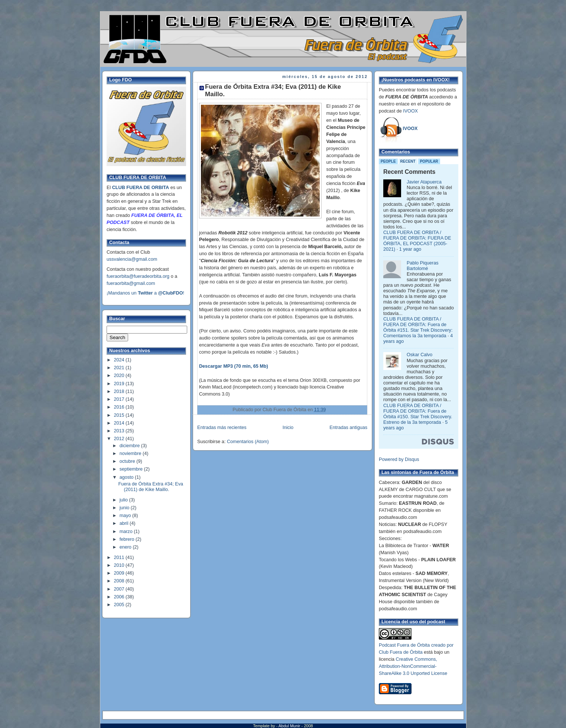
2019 (120, 384)
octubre (128, 461)
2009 (120, 573)
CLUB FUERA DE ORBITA (141, 188)
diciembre (130, 446)
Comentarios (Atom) (248, 442)
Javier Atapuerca (424, 182)
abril (125, 523)
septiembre (132, 469)
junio (125, 508)
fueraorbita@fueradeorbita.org (138, 276)
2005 (120, 605)
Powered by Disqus (399, 459)
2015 (120, 415)
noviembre (131, 454)
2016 (120, 407)
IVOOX (410, 111)
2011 (120, 558)
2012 (120, 439)
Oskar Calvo (419, 355)
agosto (127, 477)
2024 (120, 360)
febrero (128, 539)
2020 (120, 376)
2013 (120, 431)
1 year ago (410, 249)
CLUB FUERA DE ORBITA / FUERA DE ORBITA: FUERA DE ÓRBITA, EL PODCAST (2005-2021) (417, 241)
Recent (408, 161)
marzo (127, 532)
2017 (120, 399)
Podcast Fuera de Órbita (404, 645)
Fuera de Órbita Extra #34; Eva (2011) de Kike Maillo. (151, 487)
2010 (120, 565)
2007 (120, 589)
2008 (120, 581)
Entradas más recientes (222, 428)
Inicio (288, 428)
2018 (120, 391)
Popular (429, 161)
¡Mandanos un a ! (145, 293)
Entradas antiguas (348, 428)
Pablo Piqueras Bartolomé (423, 266)
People (388, 161)
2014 (120, 423)
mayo (126, 516)
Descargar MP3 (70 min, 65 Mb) (234, 366)
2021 (120, 368)
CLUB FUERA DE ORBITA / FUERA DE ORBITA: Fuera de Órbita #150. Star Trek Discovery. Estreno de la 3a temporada (418, 414)
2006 (120, 597)
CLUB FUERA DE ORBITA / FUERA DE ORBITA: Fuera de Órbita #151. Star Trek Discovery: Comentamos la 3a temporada (418, 327)
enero (126, 547)
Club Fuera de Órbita (401, 652)
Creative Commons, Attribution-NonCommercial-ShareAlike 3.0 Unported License (413, 666)
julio (124, 500)
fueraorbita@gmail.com (131, 283)
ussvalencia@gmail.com (132, 259)
